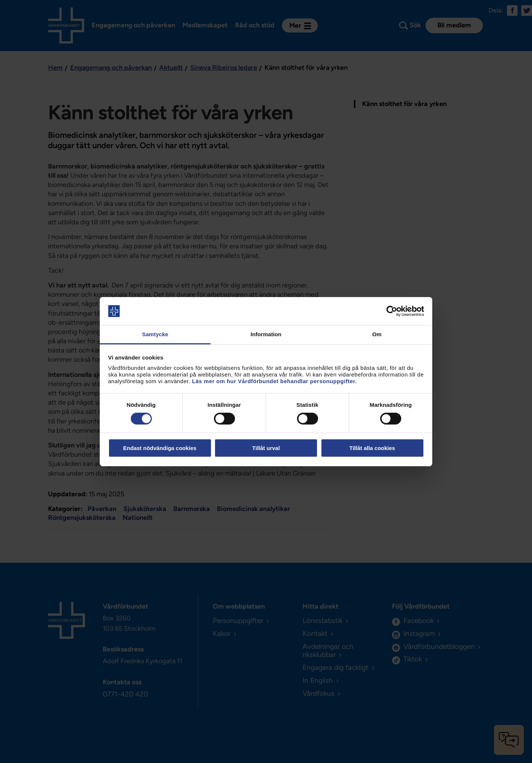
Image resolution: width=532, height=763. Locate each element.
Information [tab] (266, 334)
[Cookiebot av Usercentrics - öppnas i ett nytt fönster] (392, 311)
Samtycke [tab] (155, 334)
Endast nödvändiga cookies (160, 448)
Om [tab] (377, 334)
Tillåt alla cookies (372, 448)
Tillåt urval (266, 448)
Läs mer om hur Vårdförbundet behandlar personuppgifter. (274, 381)
